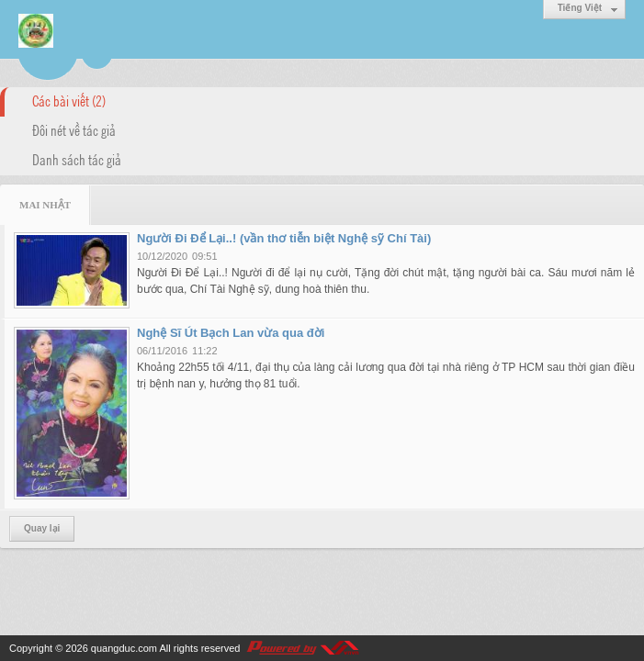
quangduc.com (124, 648)
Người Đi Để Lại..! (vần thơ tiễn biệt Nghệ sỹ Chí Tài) (284, 238)
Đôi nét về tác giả (74, 129)
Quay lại (42, 528)
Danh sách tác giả (77, 159)
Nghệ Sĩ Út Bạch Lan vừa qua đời (231, 333)
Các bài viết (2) (69, 100)
